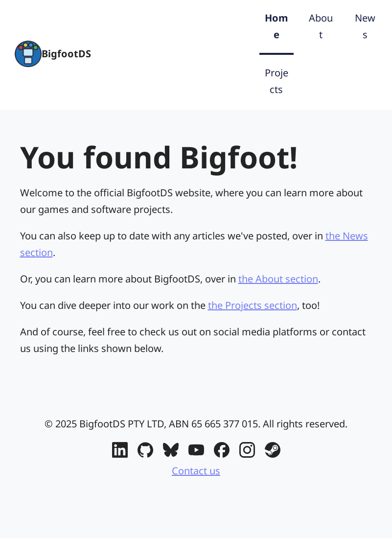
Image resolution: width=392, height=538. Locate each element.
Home (277, 26)
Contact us (196, 471)
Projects (277, 81)
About (321, 26)
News (365, 26)
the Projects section (253, 305)
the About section (278, 279)
